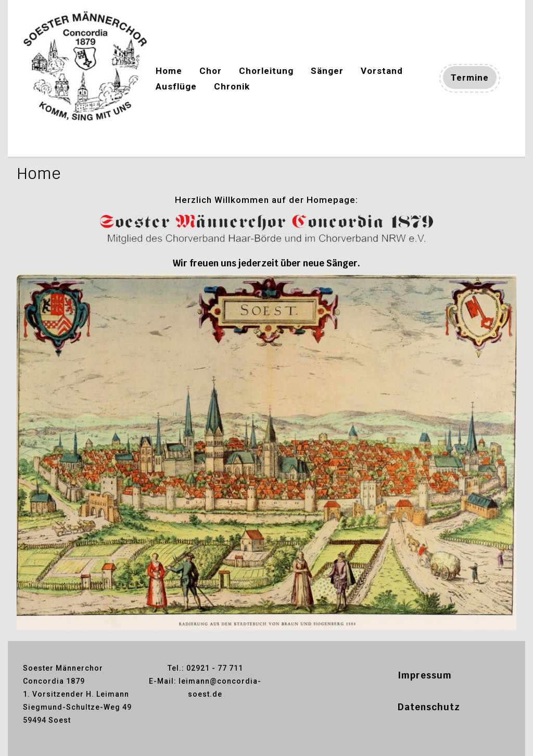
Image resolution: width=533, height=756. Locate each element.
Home (169, 71)
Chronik (232, 86)
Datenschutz (429, 707)
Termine (474, 79)
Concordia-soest (63, 142)
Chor (211, 71)
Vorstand (382, 71)
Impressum (425, 675)
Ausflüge (176, 86)
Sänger (327, 71)
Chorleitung (266, 71)
